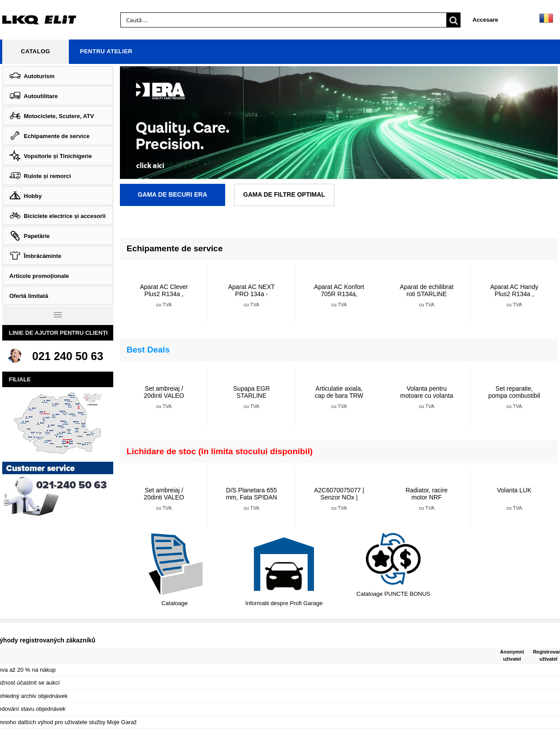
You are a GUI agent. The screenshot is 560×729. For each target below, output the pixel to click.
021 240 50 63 (68, 356)
